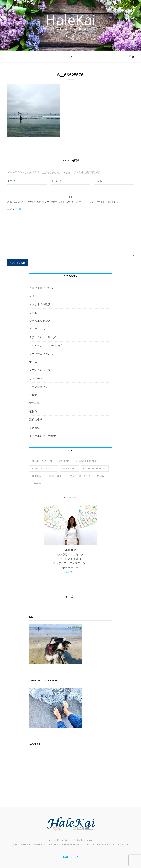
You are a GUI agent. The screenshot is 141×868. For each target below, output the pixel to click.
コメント (14, 209)
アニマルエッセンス (41, 288)
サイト (98, 181)
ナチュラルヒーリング (42, 337)
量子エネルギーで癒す (42, 436)
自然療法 (34, 428)
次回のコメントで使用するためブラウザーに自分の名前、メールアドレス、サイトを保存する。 (64, 202)
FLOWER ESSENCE (33, 844)
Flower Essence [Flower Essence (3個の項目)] (87, 461)
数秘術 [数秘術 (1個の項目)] (101, 476)
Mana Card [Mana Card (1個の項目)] (69, 468)
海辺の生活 (36, 419)
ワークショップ (38, 387)
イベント (34, 296)
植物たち (34, 411)
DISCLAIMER (122, 844)
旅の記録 (34, 403)
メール (56, 181)
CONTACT (91, 844)
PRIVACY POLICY (106, 844)
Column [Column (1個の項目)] (65, 461)
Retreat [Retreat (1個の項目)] (37, 476)
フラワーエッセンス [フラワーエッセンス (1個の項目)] (80, 476)
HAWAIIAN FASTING (74, 844)
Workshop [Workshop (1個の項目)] (56, 476)
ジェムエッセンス (40, 321)
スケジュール (37, 329)
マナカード (36, 362)
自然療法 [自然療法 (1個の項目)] (36, 483)
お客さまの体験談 (40, 304)
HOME (18, 844)
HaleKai (70, 20)
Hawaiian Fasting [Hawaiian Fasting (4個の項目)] (44, 468)
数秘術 (33, 395)
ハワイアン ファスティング (45, 345)
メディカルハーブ (40, 370)
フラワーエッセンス (41, 354)
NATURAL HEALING (53, 844)
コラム (33, 312)
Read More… (70, 572)
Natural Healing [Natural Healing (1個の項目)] (95, 468)
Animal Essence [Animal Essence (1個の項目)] (42, 461)
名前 (11, 181)
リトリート (36, 378)
